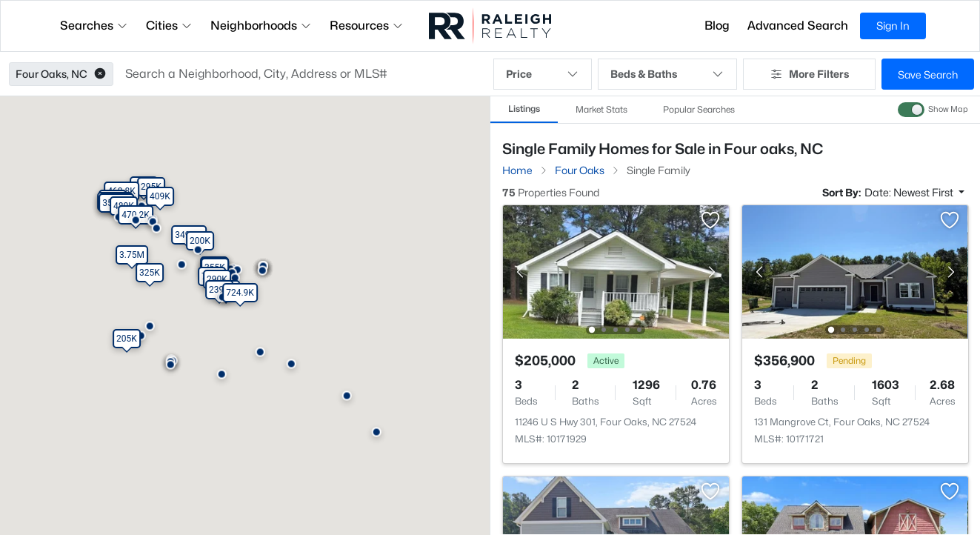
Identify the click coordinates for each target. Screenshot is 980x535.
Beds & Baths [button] (667, 74)
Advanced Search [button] (798, 26)
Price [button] (543, 74)
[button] (100, 74)
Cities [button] (169, 26)
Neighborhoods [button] (261, 26)
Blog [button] (717, 26)
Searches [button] (94, 26)
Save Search (928, 74)
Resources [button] (367, 26)
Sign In (893, 26)
